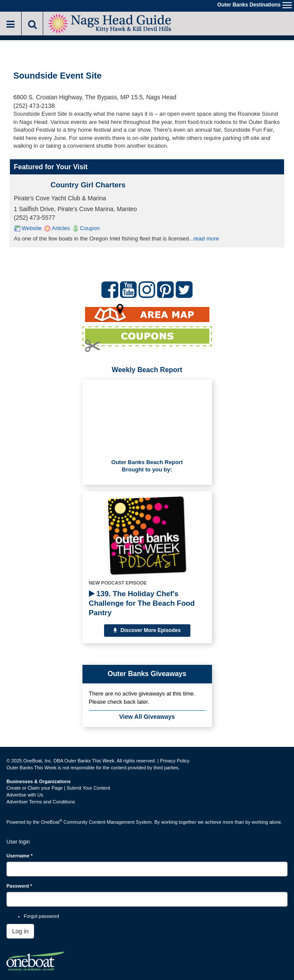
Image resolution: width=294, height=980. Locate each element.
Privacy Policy (174, 761)
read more (206, 239)
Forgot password (41, 916)
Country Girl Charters (88, 185)
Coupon (90, 228)
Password (19, 886)
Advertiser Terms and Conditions (41, 802)
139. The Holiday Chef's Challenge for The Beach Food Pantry (142, 603)
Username (20, 856)
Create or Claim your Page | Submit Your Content (58, 788)
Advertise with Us (25, 795)
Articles (61, 228)
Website (32, 228)
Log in (20, 931)
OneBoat (52, 822)
